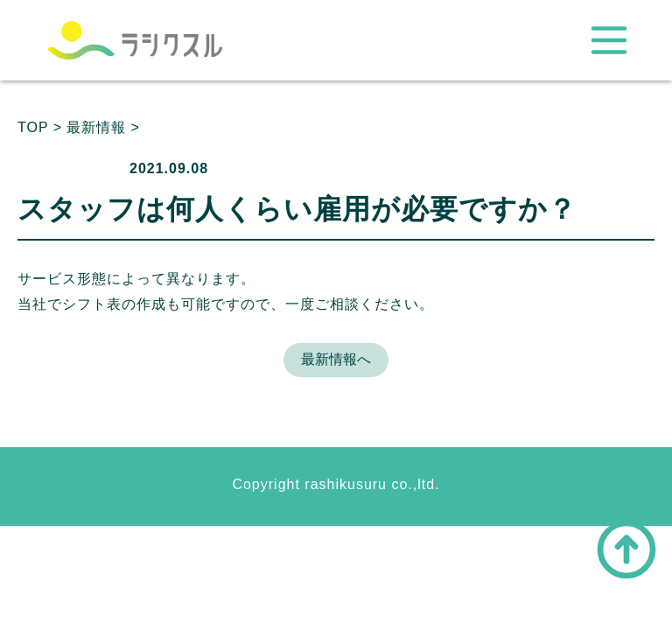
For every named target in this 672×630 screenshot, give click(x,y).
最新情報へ (336, 359)
